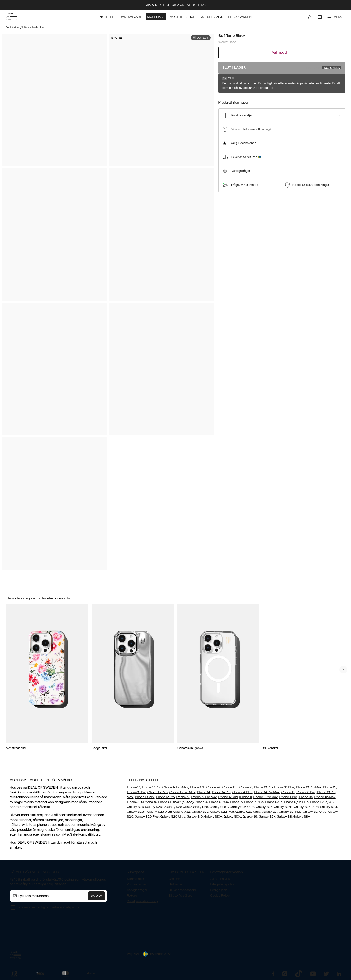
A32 (187, 812)
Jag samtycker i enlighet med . (49, 907)
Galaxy (179, 812)
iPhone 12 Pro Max (204, 797)
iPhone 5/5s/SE (321, 802)
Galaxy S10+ (213, 817)
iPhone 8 (201, 802)
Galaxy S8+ (302, 817)
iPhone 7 (236, 802)
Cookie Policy (220, 896)
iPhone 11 (245, 797)
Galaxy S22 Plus (222, 812)
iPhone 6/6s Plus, (296, 802)
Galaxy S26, (136, 807)
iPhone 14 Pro (221, 792)
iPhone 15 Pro (136, 792)
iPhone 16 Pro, (263, 787)
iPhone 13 (288, 792)
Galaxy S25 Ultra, (242, 807)
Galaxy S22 (200, 812)
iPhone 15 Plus (158, 792)
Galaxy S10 (195, 817)
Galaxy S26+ (154, 807)
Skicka (97, 896)
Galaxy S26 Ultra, (178, 807)
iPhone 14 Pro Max (267, 792)
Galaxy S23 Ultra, (160, 812)
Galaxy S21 (270, 812)
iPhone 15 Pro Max (182, 792)
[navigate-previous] (343, 670)
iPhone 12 (183, 797)
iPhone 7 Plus (253, 802)
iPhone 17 (134, 787)
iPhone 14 (203, 792)
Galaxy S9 (250, 817)
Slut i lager (282, 68)
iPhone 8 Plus (218, 802)
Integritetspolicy (223, 884)
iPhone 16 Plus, (284, 787)
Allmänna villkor (221, 879)
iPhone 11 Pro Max (265, 797)
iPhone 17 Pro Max (175, 787)
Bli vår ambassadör (183, 890)
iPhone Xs (306, 797)
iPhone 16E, (231, 787)
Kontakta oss (137, 884)
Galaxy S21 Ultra (315, 812)
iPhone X (150, 802)
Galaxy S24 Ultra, (307, 807)
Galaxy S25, (200, 807)
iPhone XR (134, 802)
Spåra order (136, 879)
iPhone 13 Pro (305, 792)
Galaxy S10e (232, 817)
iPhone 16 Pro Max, (309, 787)
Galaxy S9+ (267, 817)
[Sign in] (310, 17)
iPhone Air (214, 787)
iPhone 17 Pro (151, 787)
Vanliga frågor (137, 890)
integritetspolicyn (68, 907)
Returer (132, 896)
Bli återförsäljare (180, 896)
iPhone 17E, (198, 787)
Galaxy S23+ (136, 812)
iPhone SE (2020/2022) (175, 802)
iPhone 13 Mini (144, 797)
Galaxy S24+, (284, 807)
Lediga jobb (219, 890)
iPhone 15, (330, 787)
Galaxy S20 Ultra (173, 817)
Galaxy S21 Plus (290, 812)
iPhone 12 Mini (228, 797)
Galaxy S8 (284, 817)
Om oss (174, 879)
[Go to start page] (11, 17)
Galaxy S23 (328, 807)
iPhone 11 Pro (288, 797)
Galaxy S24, (265, 807)
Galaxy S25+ (219, 807)
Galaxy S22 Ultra (248, 812)
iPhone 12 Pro (165, 797)
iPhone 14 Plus (242, 792)
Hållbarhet (176, 884)
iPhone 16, (246, 787)
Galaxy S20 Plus (147, 817)
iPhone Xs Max (325, 797)
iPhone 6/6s (273, 802)
